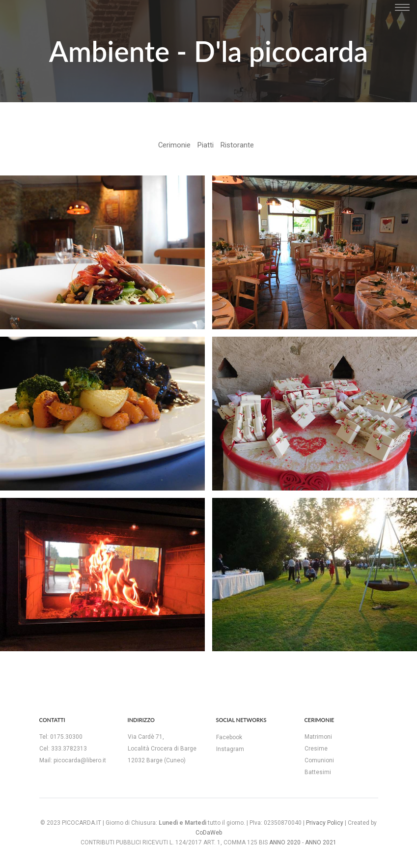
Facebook (229, 737)
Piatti (206, 145)
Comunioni (319, 760)
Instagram (230, 749)
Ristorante (237, 145)
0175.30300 (66, 737)
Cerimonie (174, 145)
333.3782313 (69, 749)
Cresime (316, 749)
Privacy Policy (325, 823)
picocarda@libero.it (80, 760)
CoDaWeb (209, 833)
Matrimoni (318, 737)
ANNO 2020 (285, 842)
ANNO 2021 (321, 842)
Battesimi (318, 772)
